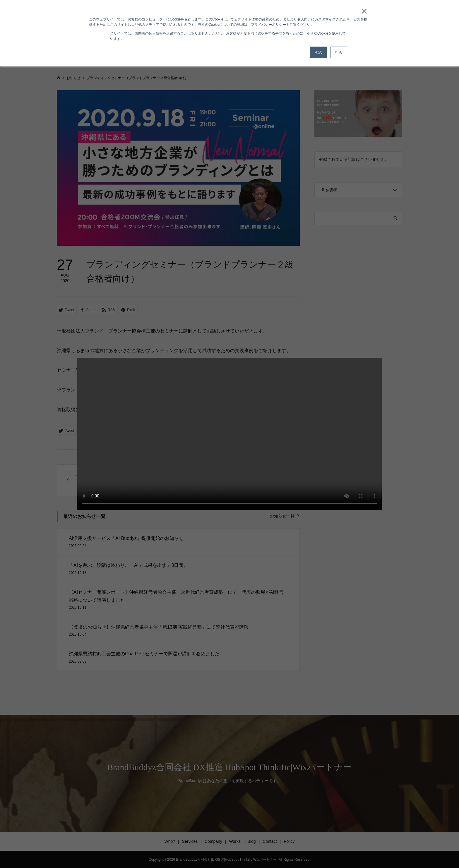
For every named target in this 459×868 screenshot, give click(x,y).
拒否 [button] (339, 52)
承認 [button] (318, 52)
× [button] (364, 11)
